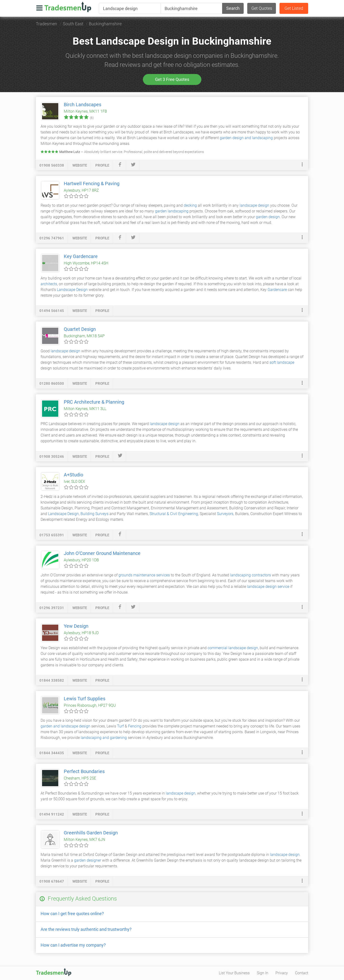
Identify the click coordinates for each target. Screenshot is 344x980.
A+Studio (73, 475)
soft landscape (282, 362)
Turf (120, 726)
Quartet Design (80, 329)
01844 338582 (52, 680)
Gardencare (277, 290)
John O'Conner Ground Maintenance (102, 553)
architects (49, 284)
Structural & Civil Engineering (174, 514)
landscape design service (268, 587)
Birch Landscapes (83, 105)
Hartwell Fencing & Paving (92, 184)
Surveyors (225, 514)
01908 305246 (52, 457)
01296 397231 (52, 608)
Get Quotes (262, 8)
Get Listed (294, 8)
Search (233, 8)
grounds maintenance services (144, 575)
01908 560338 (52, 165)
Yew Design (76, 626)
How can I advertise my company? (73, 945)
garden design (268, 217)
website (80, 165)
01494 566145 (52, 311)
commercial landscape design (233, 648)
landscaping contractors (250, 575)
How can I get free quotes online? (72, 914)
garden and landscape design (65, 726)
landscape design (254, 205)
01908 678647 (52, 881)
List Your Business (234, 973)
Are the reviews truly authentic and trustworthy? (86, 929)
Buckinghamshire (105, 24)
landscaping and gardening (104, 738)
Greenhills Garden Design (91, 833)
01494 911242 (52, 814)
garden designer (88, 860)
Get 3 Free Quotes (172, 79)
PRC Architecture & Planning (94, 402)
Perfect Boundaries (84, 771)
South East (73, 24)
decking (190, 205)
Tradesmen (46, 24)
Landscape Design (72, 290)
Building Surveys (94, 514)
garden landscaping (172, 211)
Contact (302, 973)
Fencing (135, 726)
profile (102, 165)
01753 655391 (52, 535)
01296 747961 (52, 238)
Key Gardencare (81, 256)
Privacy (282, 973)
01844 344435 (52, 753)
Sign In (263, 973)
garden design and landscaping (246, 138)
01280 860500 (52, 384)
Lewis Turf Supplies (85, 699)
